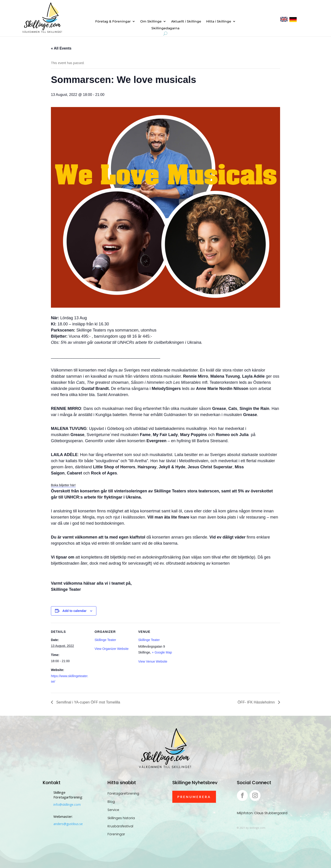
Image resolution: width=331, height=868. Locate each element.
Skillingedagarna (165, 28)
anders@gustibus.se (68, 824)
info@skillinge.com (67, 804)
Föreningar (116, 834)
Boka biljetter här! (63, 485)
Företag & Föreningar (113, 22)
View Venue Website (153, 661)
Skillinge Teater (105, 640)
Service (113, 810)
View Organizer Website (112, 649)
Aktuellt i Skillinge (186, 22)
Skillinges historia (121, 818)
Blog (111, 802)
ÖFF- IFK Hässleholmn (257, 702)
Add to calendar (75, 611)
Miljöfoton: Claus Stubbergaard (262, 813)
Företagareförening (123, 793)
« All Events (61, 48)
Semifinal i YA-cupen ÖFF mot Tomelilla (88, 702)
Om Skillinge (151, 22)
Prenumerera (194, 797)
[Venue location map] (206, 654)
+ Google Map (162, 652)
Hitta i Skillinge (219, 22)
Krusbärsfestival (120, 826)
